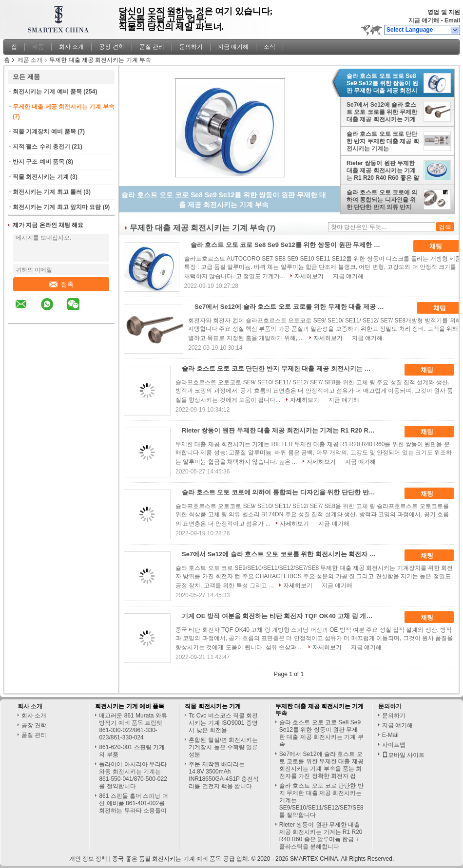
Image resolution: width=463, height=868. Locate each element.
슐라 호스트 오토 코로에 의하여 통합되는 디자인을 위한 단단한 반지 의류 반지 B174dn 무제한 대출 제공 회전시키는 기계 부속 (382, 200)
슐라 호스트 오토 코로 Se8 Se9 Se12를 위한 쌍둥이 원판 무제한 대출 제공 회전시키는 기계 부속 (382, 83)
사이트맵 (394, 745)
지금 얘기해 (424, 20)
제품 (38, 47)
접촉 (61, 284)
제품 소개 (30, 60)
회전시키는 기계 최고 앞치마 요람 (57, 207)
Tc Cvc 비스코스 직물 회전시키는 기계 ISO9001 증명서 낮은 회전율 (223, 723)
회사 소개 (71, 47)
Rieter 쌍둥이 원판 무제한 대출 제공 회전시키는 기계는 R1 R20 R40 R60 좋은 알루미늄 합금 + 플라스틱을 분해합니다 (383, 170)
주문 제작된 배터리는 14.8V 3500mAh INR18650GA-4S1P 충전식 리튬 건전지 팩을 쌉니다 (224, 775)
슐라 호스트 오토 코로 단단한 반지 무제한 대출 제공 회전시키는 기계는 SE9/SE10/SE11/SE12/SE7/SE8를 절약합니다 (383, 141)
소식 (270, 47)
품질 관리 (152, 47)
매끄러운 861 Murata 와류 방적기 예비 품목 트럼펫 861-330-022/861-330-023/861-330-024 (133, 726)
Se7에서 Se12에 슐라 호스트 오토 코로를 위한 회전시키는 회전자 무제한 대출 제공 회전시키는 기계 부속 (282, 554)
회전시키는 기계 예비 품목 (47, 92)
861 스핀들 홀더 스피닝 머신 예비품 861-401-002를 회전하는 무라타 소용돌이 (133, 803)
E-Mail (390, 735)
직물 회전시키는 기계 (41, 177)
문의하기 (191, 47)
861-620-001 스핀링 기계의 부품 (132, 751)
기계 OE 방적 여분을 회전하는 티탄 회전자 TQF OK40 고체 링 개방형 (280, 616)
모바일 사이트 (403, 755)
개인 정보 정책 (88, 859)
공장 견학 (111, 47)
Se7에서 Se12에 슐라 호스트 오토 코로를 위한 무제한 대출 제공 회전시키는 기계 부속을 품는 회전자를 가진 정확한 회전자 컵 (382, 112)
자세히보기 (309, 276)
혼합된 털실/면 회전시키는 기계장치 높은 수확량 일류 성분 (223, 747)
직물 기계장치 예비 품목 (44, 132)
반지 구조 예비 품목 (39, 162)
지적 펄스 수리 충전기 (41, 147)
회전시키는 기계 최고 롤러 (47, 192)
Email (452, 20)
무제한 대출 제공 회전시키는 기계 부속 (64, 107)
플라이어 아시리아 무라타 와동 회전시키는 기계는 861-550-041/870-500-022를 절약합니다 (133, 775)
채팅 (443, 246)
